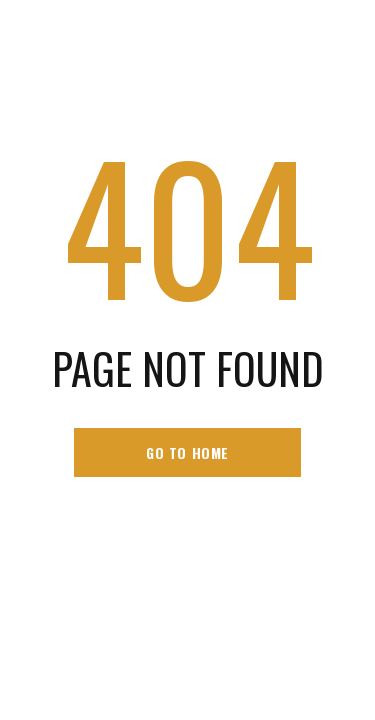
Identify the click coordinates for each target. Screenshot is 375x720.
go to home (187, 452)
